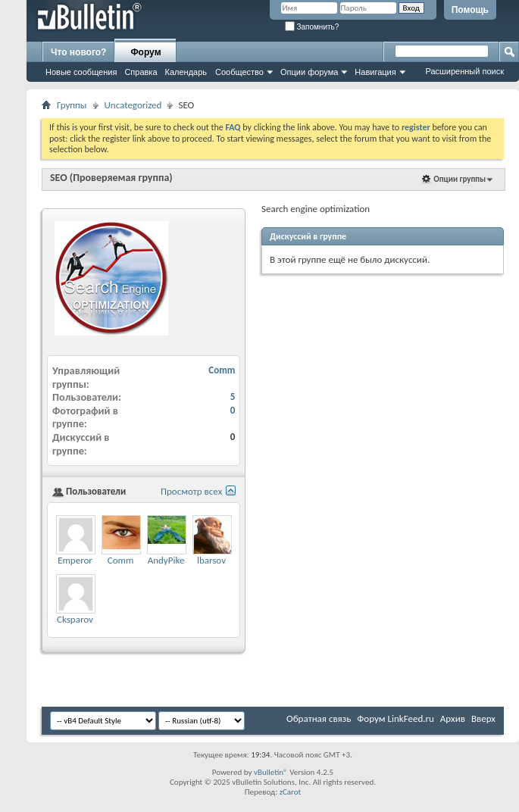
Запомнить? (312, 27)
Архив (453, 718)
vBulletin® (271, 772)
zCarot (291, 792)
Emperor (75, 560)
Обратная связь (319, 718)
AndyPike (166, 560)
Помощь (470, 10)
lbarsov (211, 560)
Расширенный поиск (464, 71)
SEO (59, 178)
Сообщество (239, 72)
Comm (222, 370)
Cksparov (75, 619)
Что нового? (78, 52)
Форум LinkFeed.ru (396, 718)
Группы (72, 105)
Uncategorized (133, 105)
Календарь (186, 72)
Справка (141, 72)
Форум (145, 52)
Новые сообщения (81, 72)
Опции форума (309, 72)
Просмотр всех (191, 491)
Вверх (483, 718)
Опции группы (460, 179)
